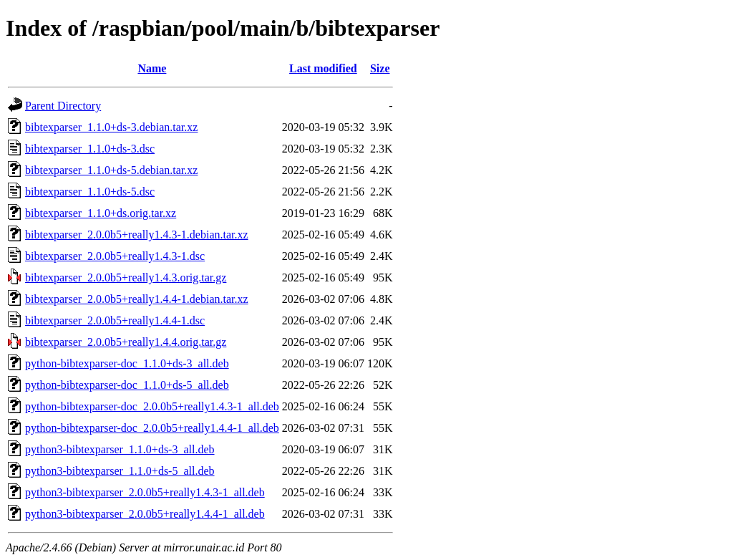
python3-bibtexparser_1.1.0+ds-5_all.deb (120, 471)
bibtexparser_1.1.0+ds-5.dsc (90, 192)
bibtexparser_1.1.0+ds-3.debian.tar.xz (111, 127)
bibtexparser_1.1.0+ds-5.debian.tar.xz (111, 170)
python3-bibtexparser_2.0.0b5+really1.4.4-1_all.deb (145, 514)
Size (380, 68)
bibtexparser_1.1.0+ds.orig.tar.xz (101, 213)
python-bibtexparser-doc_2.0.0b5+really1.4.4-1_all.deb (152, 428)
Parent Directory (63, 106)
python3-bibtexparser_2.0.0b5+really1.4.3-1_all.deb (145, 492)
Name (152, 68)
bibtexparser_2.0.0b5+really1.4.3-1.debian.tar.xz (137, 235)
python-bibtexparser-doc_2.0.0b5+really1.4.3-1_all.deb (152, 406)
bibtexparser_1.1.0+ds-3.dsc (90, 149)
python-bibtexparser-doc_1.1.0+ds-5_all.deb (127, 385)
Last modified (323, 68)
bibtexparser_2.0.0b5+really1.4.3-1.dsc (115, 256)
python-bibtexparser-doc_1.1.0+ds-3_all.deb (127, 363)
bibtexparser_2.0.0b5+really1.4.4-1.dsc (115, 320)
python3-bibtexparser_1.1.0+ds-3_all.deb (120, 449)
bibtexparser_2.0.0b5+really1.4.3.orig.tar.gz (126, 277)
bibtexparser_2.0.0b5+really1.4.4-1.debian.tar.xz (137, 299)
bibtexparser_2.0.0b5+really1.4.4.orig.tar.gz (126, 342)
